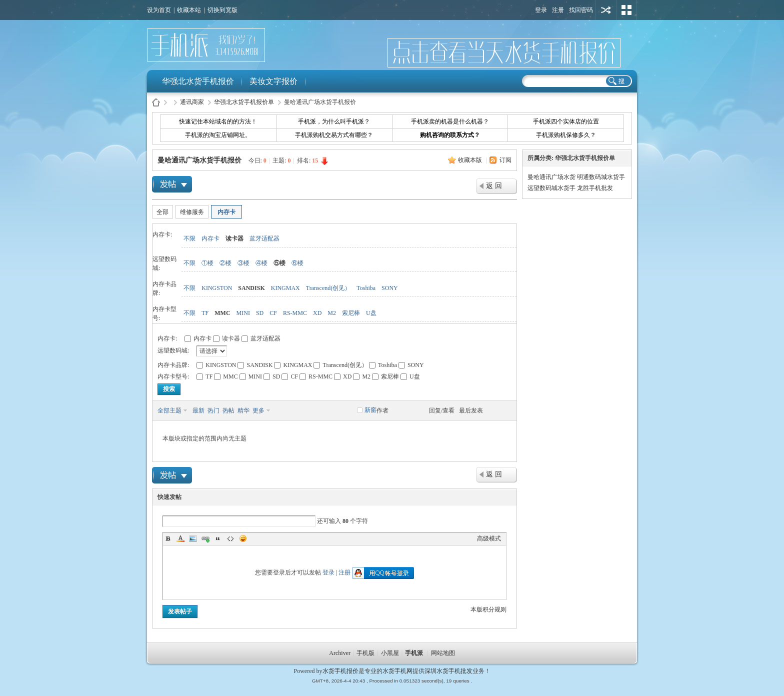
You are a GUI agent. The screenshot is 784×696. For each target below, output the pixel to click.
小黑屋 (390, 653)
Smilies (243, 538)
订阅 (505, 160)
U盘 (371, 313)
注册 (558, 10)
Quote (218, 538)
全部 (162, 212)
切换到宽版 (222, 10)
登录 (541, 10)
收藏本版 (471, 160)
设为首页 (159, 10)
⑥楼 (297, 263)
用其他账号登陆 (606, 10)
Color (180, 538)
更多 (258, 410)
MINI (243, 313)
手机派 (414, 653)
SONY (390, 288)
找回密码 (581, 10)
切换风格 (626, 10)
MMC (222, 313)
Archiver (340, 653)
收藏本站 (189, 10)
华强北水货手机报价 (198, 81)
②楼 (225, 263)
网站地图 (443, 653)
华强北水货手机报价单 (244, 102)
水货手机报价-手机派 (156, 102)
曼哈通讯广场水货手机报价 (199, 160)
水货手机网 (397, 671)
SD (260, 313)
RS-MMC (295, 313)
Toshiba (366, 288)
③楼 (243, 263)
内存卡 (226, 212)
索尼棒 (351, 313)
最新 (198, 410)
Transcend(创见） (328, 288)
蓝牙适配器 (264, 238)
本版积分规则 (488, 609)
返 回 (494, 186)
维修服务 (192, 212)
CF (273, 313)
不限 (189, 238)
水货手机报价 (340, 671)
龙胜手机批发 (595, 188)
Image (193, 538)
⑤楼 (279, 263)
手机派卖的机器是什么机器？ (450, 121)
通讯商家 (192, 102)
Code (230, 538)
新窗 (370, 410)
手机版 (365, 653)
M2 (332, 313)
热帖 (228, 410)
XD (317, 313)
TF (205, 313)
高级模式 (489, 538)
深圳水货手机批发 (448, 671)
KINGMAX (285, 288)
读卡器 (234, 238)
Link (205, 538)
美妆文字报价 (273, 81)
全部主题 (169, 410)
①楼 (207, 263)
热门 (213, 410)
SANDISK (251, 288)
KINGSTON (217, 288)
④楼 (261, 263)
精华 (243, 410)
